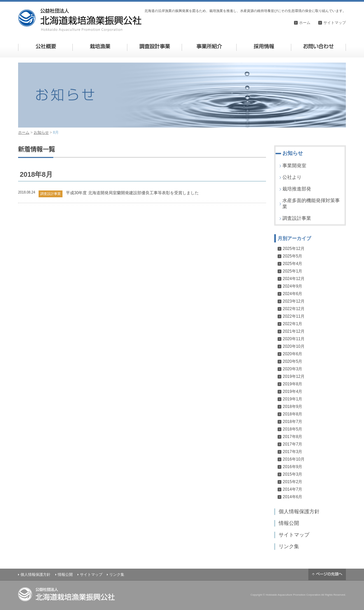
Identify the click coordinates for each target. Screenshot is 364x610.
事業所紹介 (209, 46)
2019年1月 (292, 399)
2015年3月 (292, 474)
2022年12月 (294, 309)
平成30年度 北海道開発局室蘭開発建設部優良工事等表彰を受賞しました (132, 193)
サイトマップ (335, 23)
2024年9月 (292, 286)
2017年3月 (292, 452)
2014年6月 (292, 497)
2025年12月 (294, 249)
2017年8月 (292, 437)
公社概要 (46, 46)
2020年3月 (292, 369)
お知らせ (41, 132)
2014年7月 (292, 489)
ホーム (305, 23)
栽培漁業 (100, 46)
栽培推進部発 (297, 189)
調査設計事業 (155, 46)
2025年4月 (292, 264)
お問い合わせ (318, 46)
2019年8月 (292, 384)
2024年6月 (292, 294)
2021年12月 (294, 331)
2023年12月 (294, 301)
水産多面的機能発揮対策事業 (311, 203)
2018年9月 (292, 407)
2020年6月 (292, 354)
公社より (292, 177)
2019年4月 (292, 392)
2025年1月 (292, 271)
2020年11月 (294, 339)
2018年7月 (292, 422)
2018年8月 (292, 414)
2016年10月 (294, 459)
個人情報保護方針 (299, 511)
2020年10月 (294, 346)
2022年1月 (292, 324)
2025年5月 (292, 256)
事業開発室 (294, 165)
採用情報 (264, 46)
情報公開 (289, 523)
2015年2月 (292, 482)
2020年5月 (292, 361)
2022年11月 (294, 316)
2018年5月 (292, 429)
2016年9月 (292, 467)
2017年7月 (292, 444)
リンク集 (289, 546)
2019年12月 (294, 376)
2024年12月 (294, 279)
